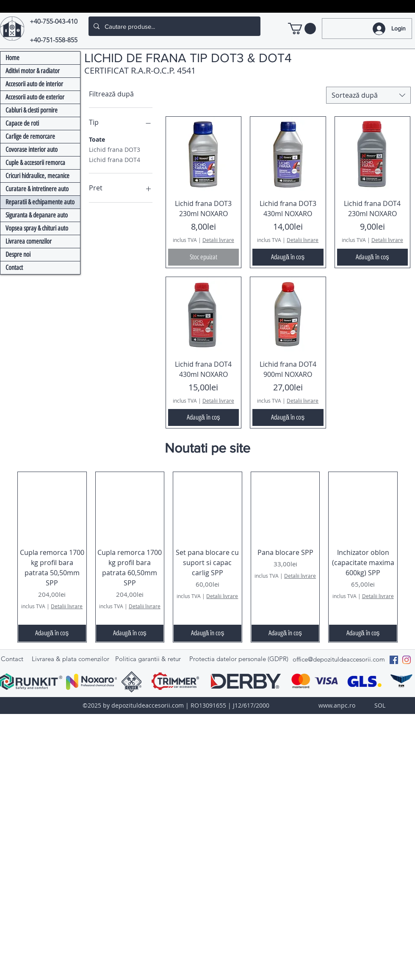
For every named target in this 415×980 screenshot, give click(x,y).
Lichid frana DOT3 (115, 149)
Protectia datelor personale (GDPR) (239, 659)
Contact (14, 268)
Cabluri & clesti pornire (32, 110)
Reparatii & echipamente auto (40, 202)
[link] (302, 29)
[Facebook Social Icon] (394, 660)
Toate (97, 139)
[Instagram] (407, 660)
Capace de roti (22, 123)
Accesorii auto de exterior (35, 97)
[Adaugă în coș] (288, 257)
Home (12, 58)
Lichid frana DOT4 (115, 159)
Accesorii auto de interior (34, 84)
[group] (207, 557)
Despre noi (18, 254)
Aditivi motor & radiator (33, 71)
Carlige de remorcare (30, 136)
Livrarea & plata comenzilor (71, 659)
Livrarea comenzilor (29, 241)
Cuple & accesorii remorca (35, 163)
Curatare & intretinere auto (37, 189)
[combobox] (368, 95)
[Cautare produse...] (174, 26)
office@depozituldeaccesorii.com (339, 659)
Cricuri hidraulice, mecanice (37, 176)
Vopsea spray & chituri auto (37, 228)
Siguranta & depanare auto (37, 215)
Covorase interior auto (32, 150)
